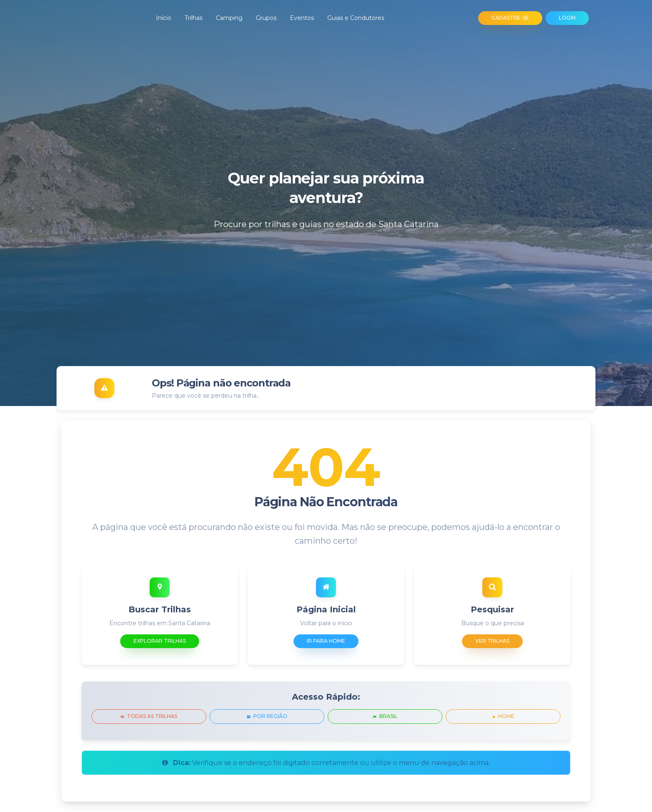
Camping (229, 18)
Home (503, 716)
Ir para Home (326, 641)
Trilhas (194, 18)
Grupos (266, 18)
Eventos (302, 18)
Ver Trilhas (492, 641)
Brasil (385, 716)
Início (164, 18)
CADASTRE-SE (510, 18)
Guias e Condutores (356, 18)
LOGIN (567, 18)
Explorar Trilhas (160, 641)
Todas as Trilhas (149, 716)
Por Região (267, 716)
